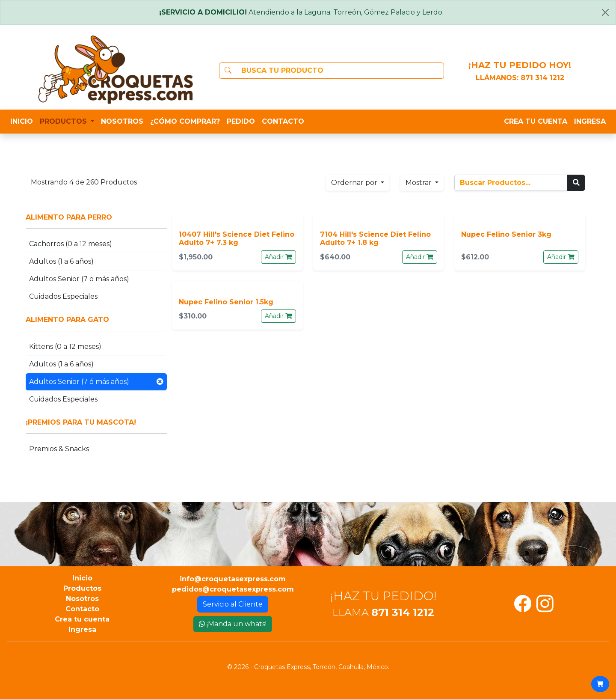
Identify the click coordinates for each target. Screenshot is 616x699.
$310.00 (193, 316)
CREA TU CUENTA (536, 121)
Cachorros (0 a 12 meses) (71, 244)
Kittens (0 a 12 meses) (65, 347)
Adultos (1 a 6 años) (61, 261)
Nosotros (82, 599)
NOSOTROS (122, 121)
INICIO (22, 121)
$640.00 (335, 257)
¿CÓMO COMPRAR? (185, 121)
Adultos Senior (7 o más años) (79, 279)
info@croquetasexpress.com (233, 579)
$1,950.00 (196, 257)
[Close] (605, 12)
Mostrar (419, 183)
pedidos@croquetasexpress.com (233, 589)
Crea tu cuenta (82, 619)
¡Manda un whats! (233, 624)
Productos (82, 588)
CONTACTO (283, 121)
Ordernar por (355, 183)
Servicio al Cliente (233, 604)
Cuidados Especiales (63, 296)
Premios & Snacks (59, 449)
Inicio (82, 578)
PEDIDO (241, 121)
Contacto (82, 609)
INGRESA (590, 121)
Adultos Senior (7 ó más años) (96, 382)
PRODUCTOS (64, 121)
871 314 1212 (542, 78)
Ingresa (82, 629)
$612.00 (475, 257)
